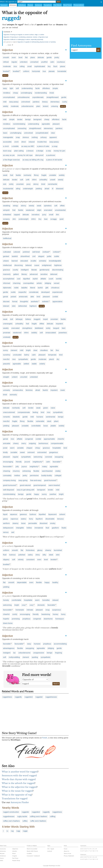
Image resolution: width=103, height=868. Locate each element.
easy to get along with (26, 490)
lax (14, 653)
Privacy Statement (69, 856)
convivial (48, 457)
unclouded (17, 355)
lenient (46, 106)
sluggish (37, 319)
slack (49, 421)
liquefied (42, 514)
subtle (57, 256)
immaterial (39, 528)
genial (5, 297)
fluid (47, 528)
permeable (33, 523)
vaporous (14, 519)
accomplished (9, 279)
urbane (6, 261)
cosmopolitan (29, 283)
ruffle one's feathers (38, 821)
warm (12, 448)
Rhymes (30, 5)
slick (14, 306)
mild (5, 102)
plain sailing (19, 151)
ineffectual (7, 238)
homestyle (20, 610)
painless (36, 102)
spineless (48, 206)
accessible (7, 142)
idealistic (16, 417)
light (11, 88)
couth (51, 279)
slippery (6, 560)
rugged (37, 683)
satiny (30, 555)
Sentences (38, 5)
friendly (19, 462)
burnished (58, 550)
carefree (53, 494)
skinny (36, 184)
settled (26, 364)
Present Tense (16, 860)
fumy (31, 519)
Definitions (22, 5)
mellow (17, 475)
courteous (61, 62)
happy (37, 494)
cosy (24, 605)
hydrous (33, 514)
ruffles (25, 821)
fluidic (64, 528)
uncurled (24, 377)
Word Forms (67, 5)
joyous (24, 467)
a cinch (6, 146)
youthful (44, 62)
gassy (5, 519)
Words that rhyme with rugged (19, 779)
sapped (17, 215)
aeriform (6, 523)
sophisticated (40, 66)
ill (53, 189)
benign (28, 119)
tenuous (60, 519)
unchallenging (26, 93)
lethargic (19, 319)
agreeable (46, 124)
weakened (30, 210)
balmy (27, 355)
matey (44, 467)
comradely (7, 475)
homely (6, 600)
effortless (46, 88)
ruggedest (29, 697)
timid (43, 184)
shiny (38, 555)
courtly (15, 270)
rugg (18, 831)
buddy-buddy (47, 475)
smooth (6, 57)
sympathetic (23, 359)
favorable (56, 462)
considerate (34, 292)
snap (18, 137)
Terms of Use (67, 853)
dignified (26, 279)
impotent (59, 324)
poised (13, 297)
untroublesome (23, 97)
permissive (34, 475)
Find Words (57, 5)
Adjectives (15, 849)
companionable (57, 443)
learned (15, 261)
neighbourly (37, 462)
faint (64, 328)
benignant (38, 119)
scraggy (54, 219)
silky (44, 555)
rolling (22, 66)
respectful (22, 292)
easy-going (23, 480)
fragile (44, 175)
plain (38, 106)
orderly (42, 364)
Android (50, 851)
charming (17, 283)
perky (25, 475)
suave (37, 265)
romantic (7, 417)
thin (57, 215)
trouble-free (42, 142)
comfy (15, 614)
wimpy (16, 206)
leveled (6, 71)
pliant (56, 421)
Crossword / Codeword (33, 856)
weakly (6, 328)
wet (13, 532)
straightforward (52, 97)
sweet (22, 452)
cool (19, 279)
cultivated (7, 252)
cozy (31, 605)
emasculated (51, 333)
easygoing (59, 457)
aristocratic (23, 297)
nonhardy (27, 175)
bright (28, 350)
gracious (6, 270)
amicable (7, 443)
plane (33, 57)
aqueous (14, 514)
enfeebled (7, 215)
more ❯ (5, 75)
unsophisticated (42, 133)
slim (14, 219)
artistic (39, 283)
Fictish (45, 738)
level (20, 57)
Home (66, 849)
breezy (45, 102)
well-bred (36, 252)
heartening (46, 614)
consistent (30, 560)
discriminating (58, 270)
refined (6, 62)
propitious (26, 619)
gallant (16, 274)
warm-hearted (54, 485)
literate (34, 270)
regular (14, 62)
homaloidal (62, 71)
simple (55, 88)
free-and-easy (36, 480)
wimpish (6, 210)
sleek (51, 555)
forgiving (59, 653)
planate (52, 71)
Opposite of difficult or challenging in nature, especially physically (23, 39)
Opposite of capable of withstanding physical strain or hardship (37, 42)
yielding (39, 189)
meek (63, 390)
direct (24, 142)
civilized (56, 252)
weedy (61, 180)
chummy (16, 471)
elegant (41, 256)
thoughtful (24, 302)
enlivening (27, 471)
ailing (18, 189)
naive (53, 408)
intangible (20, 528)
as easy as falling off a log (33, 160)
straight (6, 377)
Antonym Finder (20, 802)
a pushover (51, 155)
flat (26, 57)
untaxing (54, 106)
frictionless (30, 550)
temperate (52, 355)
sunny (5, 350)
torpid (45, 319)
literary (24, 274)
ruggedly (18, 697)
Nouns (2, 858)
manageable (8, 137)
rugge (25, 831)
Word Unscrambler (32, 849)
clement (14, 350)
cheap (16, 93)
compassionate (24, 412)
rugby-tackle (22, 816)
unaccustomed (9, 412)
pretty (57, 57)
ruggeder (39, 697)
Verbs (2, 860)
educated (24, 261)
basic (5, 133)
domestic (41, 605)
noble (16, 288)
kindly (5, 452)
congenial (29, 439)
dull (11, 319)
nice (15, 66)
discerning (19, 265)
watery (24, 519)
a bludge (40, 151)
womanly (13, 395)
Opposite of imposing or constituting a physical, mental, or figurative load (26, 37)
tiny (49, 66)
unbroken (24, 62)
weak (5, 175)
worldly (59, 279)
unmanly (6, 390)
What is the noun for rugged (17, 791)
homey (55, 614)
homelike (46, 600)
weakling (7, 206)
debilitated (39, 328)
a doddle (15, 146)
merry (24, 443)
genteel (6, 256)
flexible (30, 421)
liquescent (53, 514)
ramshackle (53, 184)
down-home (8, 623)
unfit (28, 180)
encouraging (8, 462)
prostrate (7, 333)
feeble (18, 175)
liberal (33, 288)
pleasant (56, 124)
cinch (16, 142)
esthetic (45, 302)
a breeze (30, 151)
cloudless (44, 350)
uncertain (20, 184)
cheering (7, 471)
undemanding (27, 88)
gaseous (23, 514)
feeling (35, 412)
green (46, 408)
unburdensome (27, 106)
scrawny (6, 219)
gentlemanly (44, 270)
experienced (57, 292)
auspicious (56, 610)
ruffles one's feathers (11, 821)
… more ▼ (9, 45)
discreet (6, 302)
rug (12, 831)
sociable (14, 452)
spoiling (35, 657)
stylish (35, 279)
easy (5, 88)
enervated (48, 210)
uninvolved (26, 102)
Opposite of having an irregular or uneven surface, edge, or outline (24, 35)
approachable (49, 439)
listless (28, 319)
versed (57, 283)
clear (53, 133)
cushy (65, 102)
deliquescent (8, 528)
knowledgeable (55, 261)
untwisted (34, 377)
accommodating (60, 644)
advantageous (9, 648)
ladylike (24, 288)
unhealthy (43, 180)
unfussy (44, 137)
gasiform (55, 528)
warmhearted (47, 471)
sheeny (48, 550)
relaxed (32, 142)
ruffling (53, 816)
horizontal (36, 71)
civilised (46, 252)
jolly (17, 467)
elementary (55, 102)
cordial (55, 297)
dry (58, 359)
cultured (17, 252)
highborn (33, 306)
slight (39, 210)
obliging (48, 283)
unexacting (22, 128)
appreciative (57, 302)
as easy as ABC (28, 146)
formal (15, 302)
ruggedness (7, 697)
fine (57, 350)
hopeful (6, 619)
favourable (7, 467)
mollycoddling (14, 657)
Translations (48, 5)
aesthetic (35, 302)
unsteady (7, 337)
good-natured (25, 485)
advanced (34, 274)
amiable (20, 448)
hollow (29, 528)
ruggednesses (51, 697)
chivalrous (55, 288)
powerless (63, 333)
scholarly (43, 261)
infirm (34, 180)
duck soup (7, 151)
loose (46, 426)
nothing (35, 137)
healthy (55, 582)
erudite (33, 261)
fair (52, 350)
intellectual (7, 265)
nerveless (36, 215)
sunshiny (7, 355)
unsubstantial (60, 210)
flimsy (36, 175)
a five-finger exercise (11, 160)
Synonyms (4, 5)
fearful (45, 390)
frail (12, 175)
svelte (13, 292)
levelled (16, 71)
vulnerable (40, 421)
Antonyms (13, 5)
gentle (49, 57)
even (14, 57)
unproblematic (38, 97)
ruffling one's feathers (39, 816)
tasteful (15, 256)
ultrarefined (25, 256)
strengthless (27, 328)
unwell (53, 180)
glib (47, 288)
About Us (66, 851)
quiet (62, 219)
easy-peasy (14, 102)
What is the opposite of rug (17, 795)
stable (34, 364)
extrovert (31, 452)
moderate (7, 66)
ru (7, 831)
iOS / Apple (51, 849)
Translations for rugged (15, 799)
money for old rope (25, 155)
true (44, 71)
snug (48, 610)
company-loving (9, 480)
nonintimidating (19, 124)
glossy (40, 550)
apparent (53, 137)
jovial (5, 448)
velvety (21, 560)
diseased (60, 189)
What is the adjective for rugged (19, 787)
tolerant (6, 306)
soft (17, 88)
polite (49, 256)
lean (46, 219)
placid (51, 359)
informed (7, 283)
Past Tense (15, 858)
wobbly (62, 175)
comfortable (17, 600)
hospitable (57, 448)
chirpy (38, 448)
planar (63, 66)
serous (6, 532)
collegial (58, 475)
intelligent (25, 270)
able (32, 297)
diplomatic (7, 288)
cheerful (61, 439)
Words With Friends (32, 851)
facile (37, 88)
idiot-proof (39, 155)
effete (62, 206)
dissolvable (50, 519)
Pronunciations (79, 5)
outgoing (32, 443)
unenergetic (8, 324)
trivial (52, 93)
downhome (48, 619)
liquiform (39, 519)
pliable (53, 426)
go (98, 50)
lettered (29, 265)
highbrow (58, 265)
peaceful (6, 364)
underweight (28, 189)
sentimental (50, 417)
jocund (27, 462)
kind (38, 297)
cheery (16, 443)
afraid (47, 189)
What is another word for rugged (20, 772)
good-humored (50, 480)
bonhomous (43, 443)
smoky (53, 523)
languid (56, 328)
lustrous (12, 555)
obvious (26, 137)
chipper (29, 448)
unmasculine (18, 390)
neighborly (34, 467)
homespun (60, 619)
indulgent (7, 653)
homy (63, 614)
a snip (48, 151)
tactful (40, 288)
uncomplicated (9, 97)
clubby (58, 471)
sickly (11, 184)
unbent (15, 377)
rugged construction (11, 812)
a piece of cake (43, 146)
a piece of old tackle (54, 160)
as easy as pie (9, 155)
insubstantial (8, 189)
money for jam (59, 151)
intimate (30, 610)
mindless (7, 93)
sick (5, 184)
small (30, 66)
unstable (53, 175)
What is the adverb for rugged (18, 783)
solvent (62, 514)
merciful (6, 359)
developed (45, 292)
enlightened (47, 265)
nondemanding (41, 93)
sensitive (44, 274)
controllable (36, 426)
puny (29, 184)
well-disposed (9, 490)
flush (55, 66)
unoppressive (39, 653)
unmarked (34, 62)
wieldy (6, 106)
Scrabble (29, 853)
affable (43, 279)
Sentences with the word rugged (19, 776)
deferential (22, 306)
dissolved (43, 523)
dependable (22, 582)
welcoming (38, 457)
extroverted (42, 452)
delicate (41, 57)
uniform (26, 71)
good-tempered (40, 485)
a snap (55, 146)
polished (26, 252)
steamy (15, 523)
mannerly (7, 274)
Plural (14, 853)
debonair (54, 274)
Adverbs (15, 851)
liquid (5, 514)
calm (52, 62)
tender (20, 119)
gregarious (54, 452)
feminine (29, 390)
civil (34, 256)
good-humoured (9, 485)
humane (40, 417)
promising (16, 619)
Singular (15, 856)
